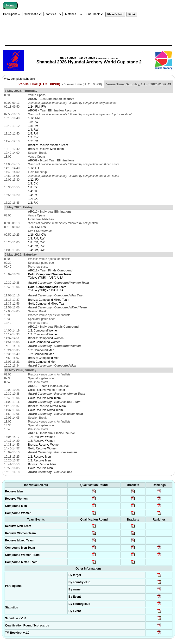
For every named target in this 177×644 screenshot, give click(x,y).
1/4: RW (33, 130)
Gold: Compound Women (44, 342)
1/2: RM (33, 141)
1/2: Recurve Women (41, 437)
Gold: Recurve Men (40, 468)
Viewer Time (83, 84)
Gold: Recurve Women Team (46, 390)
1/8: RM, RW (36, 239)
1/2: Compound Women (43, 331)
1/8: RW (33, 122)
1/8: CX (33, 184)
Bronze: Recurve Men (42, 464)
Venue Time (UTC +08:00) (39, 84)
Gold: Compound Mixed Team (47, 304)
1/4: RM (33, 134)
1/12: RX (34, 180)
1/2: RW (33, 137)
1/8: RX (33, 187)
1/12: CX (34, 168)
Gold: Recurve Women (42, 448)
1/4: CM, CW (36, 250)
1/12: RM (34, 118)
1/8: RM (33, 126)
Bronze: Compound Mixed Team (48, 300)
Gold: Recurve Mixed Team (45, 410)
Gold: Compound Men (42, 362)
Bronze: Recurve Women (44, 445)
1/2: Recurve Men (39, 457)
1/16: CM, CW (37, 235)
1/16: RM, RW (37, 227)
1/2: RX (33, 203)
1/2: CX (33, 199)
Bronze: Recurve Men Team (46, 149)
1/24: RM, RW (37, 107)
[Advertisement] (88, 33)
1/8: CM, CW (36, 242)
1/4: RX (33, 195)
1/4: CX (33, 191)
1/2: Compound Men (41, 350)
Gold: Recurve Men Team (44, 398)
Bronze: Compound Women (46, 338)
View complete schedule (19, 79)
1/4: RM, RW (36, 246)
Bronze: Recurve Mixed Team (47, 406)
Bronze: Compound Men (44, 358)
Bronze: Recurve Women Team (48, 145)
